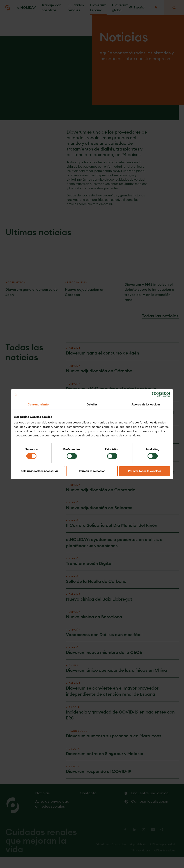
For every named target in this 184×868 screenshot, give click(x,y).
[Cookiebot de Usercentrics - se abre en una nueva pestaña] (154, 394)
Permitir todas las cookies (145, 471)
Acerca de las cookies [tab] (146, 404)
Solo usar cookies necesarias (39, 471)
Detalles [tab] (92, 404)
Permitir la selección (92, 471)
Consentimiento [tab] (38, 404)
